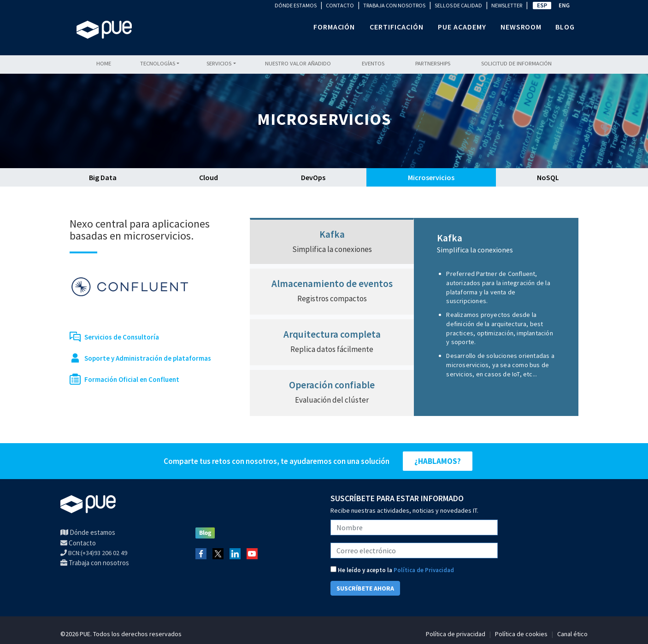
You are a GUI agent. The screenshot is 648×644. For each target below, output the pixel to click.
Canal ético (572, 634)
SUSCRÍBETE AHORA (365, 588)
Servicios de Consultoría (122, 337)
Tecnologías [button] (158, 63)
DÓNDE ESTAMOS (296, 5)
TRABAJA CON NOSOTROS (394, 5)
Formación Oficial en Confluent (132, 379)
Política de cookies (521, 634)
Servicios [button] (219, 63)
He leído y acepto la (392, 570)
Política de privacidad (456, 634)
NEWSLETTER (507, 5)
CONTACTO (340, 5)
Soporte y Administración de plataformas (148, 358)
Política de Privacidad (424, 570)
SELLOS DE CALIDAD (458, 5)
